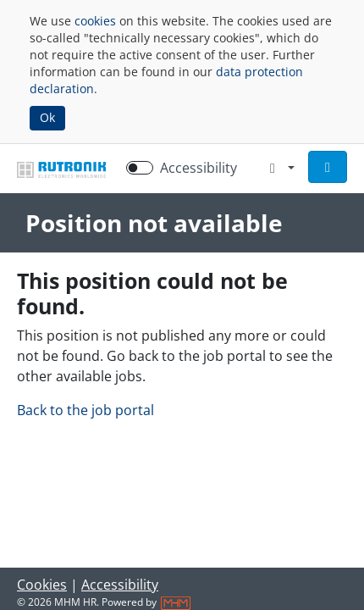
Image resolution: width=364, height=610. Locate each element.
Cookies (42, 585)
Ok (47, 117)
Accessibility (120, 585)
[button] (328, 167)
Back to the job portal (85, 410)
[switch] (140, 168)
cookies (95, 21)
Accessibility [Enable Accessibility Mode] (199, 168)
